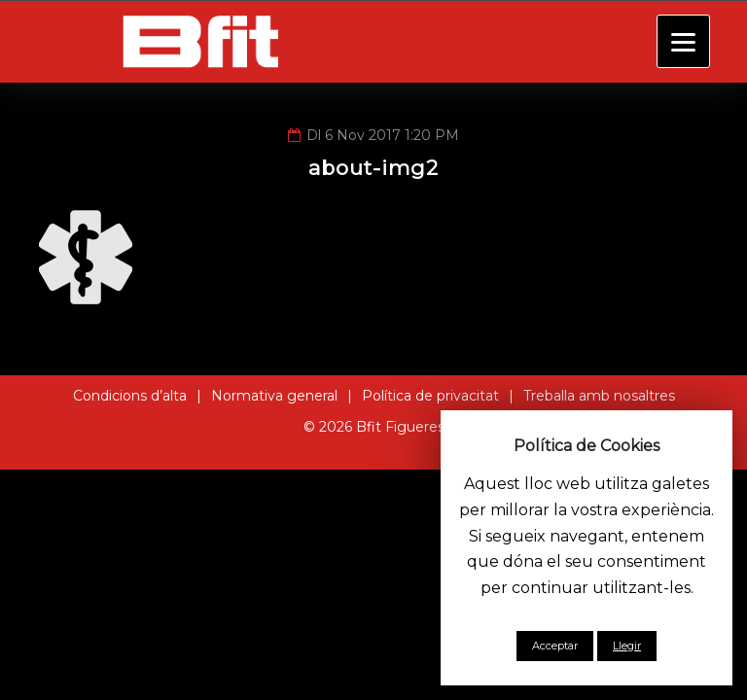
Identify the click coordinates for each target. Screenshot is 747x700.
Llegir (627, 646)
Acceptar (555, 646)
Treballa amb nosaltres (599, 396)
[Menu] (683, 41)
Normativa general (274, 396)
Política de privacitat (430, 396)
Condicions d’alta (130, 396)
